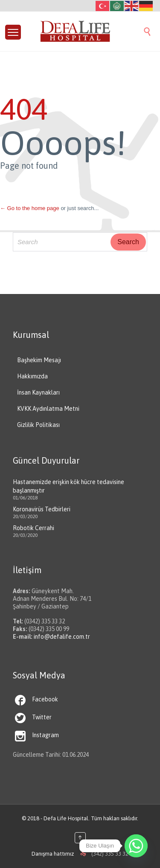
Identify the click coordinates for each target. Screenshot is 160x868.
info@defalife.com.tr (62, 637)
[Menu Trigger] (13, 32)
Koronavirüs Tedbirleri (42, 509)
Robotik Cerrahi (33, 528)
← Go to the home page (30, 208)
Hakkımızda (32, 376)
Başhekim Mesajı (39, 360)
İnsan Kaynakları (38, 392)
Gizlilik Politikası (38, 425)
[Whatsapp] (136, 846)
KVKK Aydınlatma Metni (48, 409)
